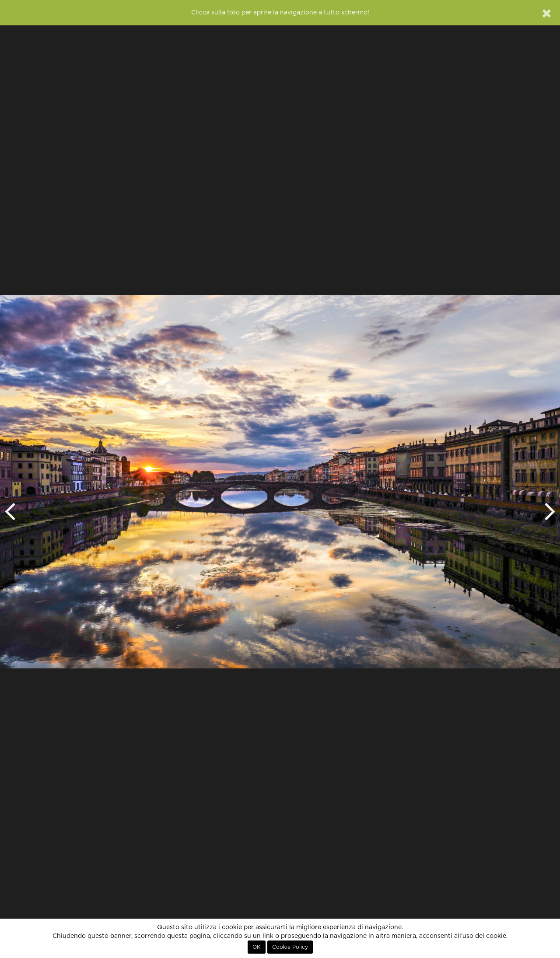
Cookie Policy (290, 947)
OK (257, 947)
